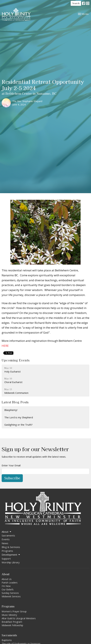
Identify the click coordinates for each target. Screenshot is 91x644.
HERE (5, 346)
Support (6, 559)
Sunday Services (10, 593)
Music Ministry (9, 615)
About (7, 532)
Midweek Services (11, 596)
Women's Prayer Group (14, 611)
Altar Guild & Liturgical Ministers (19, 618)
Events (6, 539)
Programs (7, 551)
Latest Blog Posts (15, 402)
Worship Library (11, 562)
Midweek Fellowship (12, 625)
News (5, 543)
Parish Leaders (10, 583)
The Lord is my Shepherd (19, 417)
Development (11, 555)
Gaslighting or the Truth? (18, 425)
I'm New (6, 586)
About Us (7, 579)
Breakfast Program (12, 622)
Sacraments (8, 535)
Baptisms (7, 640)
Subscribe (12, 478)
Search (76, 3)
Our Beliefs (8, 589)
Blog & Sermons (11, 547)
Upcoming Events (16, 360)
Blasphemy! (11, 410)
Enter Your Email (11, 465)
